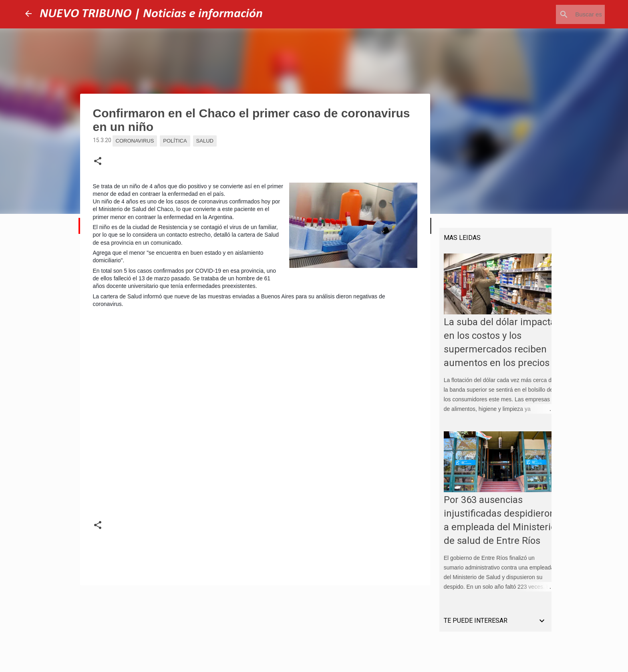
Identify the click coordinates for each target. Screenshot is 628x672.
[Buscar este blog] (563, 14)
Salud (205, 141)
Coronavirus (135, 141)
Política (175, 141)
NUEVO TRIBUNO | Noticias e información (151, 14)
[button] (98, 161)
